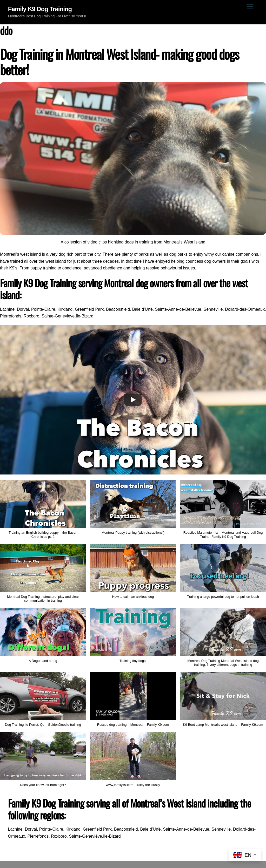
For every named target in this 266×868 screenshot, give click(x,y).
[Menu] (250, 7)
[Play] (133, 400)
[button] (133, 510)
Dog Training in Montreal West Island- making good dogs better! (120, 62)
